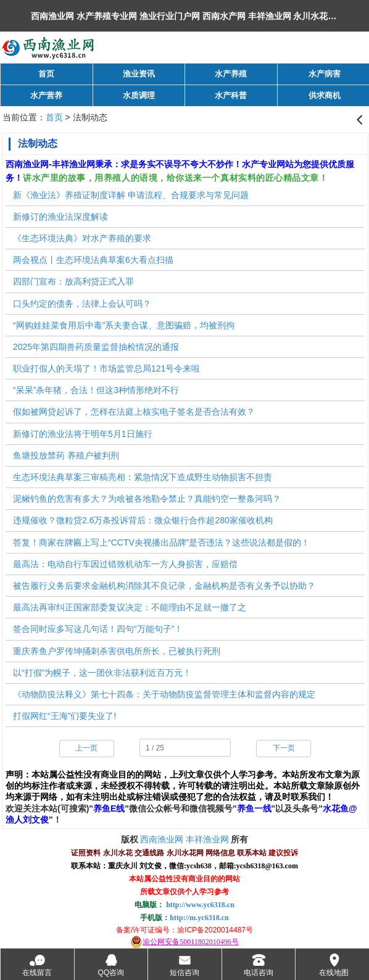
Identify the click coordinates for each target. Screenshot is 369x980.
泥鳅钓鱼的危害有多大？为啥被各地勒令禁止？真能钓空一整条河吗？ (147, 499)
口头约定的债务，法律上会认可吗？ (82, 304)
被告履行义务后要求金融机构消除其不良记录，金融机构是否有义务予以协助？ (164, 586)
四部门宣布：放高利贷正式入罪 (73, 281)
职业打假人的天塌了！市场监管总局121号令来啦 (106, 368)
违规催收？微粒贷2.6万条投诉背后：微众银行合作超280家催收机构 (143, 520)
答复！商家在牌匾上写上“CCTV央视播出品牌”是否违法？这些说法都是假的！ (161, 542)
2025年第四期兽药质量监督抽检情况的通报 (96, 347)
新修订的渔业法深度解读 (60, 217)
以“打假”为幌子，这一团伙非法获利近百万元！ (102, 673)
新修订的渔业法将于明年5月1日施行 (83, 434)
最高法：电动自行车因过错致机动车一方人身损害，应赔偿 (125, 564)
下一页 (284, 748)
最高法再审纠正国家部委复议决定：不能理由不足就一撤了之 (130, 607)
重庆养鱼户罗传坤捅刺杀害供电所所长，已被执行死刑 (117, 651)
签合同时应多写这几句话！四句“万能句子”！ (98, 629)
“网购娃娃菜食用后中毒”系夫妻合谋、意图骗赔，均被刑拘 (124, 325)
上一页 (86, 748)
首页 (54, 117)
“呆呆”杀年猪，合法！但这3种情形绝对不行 (96, 390)
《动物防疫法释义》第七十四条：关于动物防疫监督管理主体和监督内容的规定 (164, 694)
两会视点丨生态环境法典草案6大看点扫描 (93, 260)
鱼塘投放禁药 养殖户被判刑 (66, 455)
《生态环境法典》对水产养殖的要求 (82, 238)
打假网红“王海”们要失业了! (64, 716)
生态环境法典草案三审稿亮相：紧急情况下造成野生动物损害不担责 (143, 477)
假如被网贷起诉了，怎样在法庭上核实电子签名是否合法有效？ (134, 412)
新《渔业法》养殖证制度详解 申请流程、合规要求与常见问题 (131, 195)
